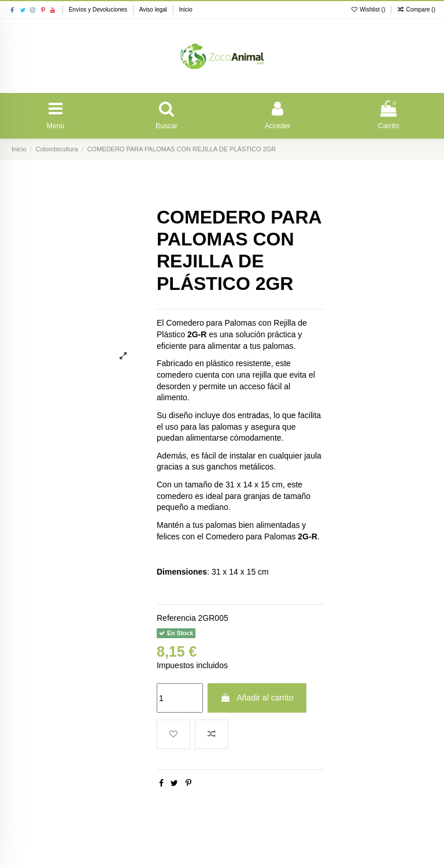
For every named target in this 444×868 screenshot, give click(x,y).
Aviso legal (154, 10)
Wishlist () (369, 10)
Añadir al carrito (257, 702)
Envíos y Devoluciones (99, 10)
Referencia (176, 622)
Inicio (185, 10)
